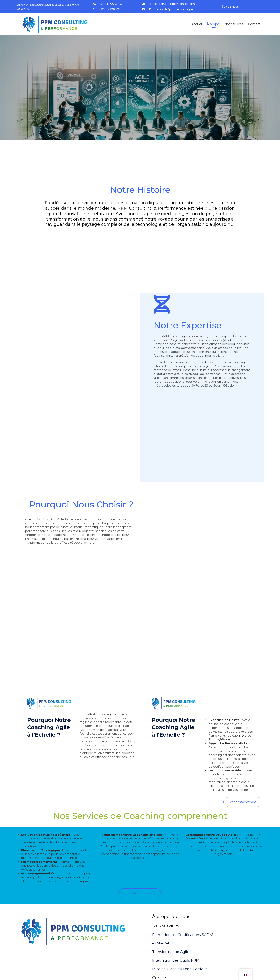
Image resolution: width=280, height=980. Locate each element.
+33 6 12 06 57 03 (110, 4)
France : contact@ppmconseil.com (171, 4)
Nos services (234, 24)
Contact (254, 24)
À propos (214, 24)
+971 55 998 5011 (110, 9)
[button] (243, 802)
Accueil (197, 24)
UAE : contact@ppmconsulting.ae (171, 9)
